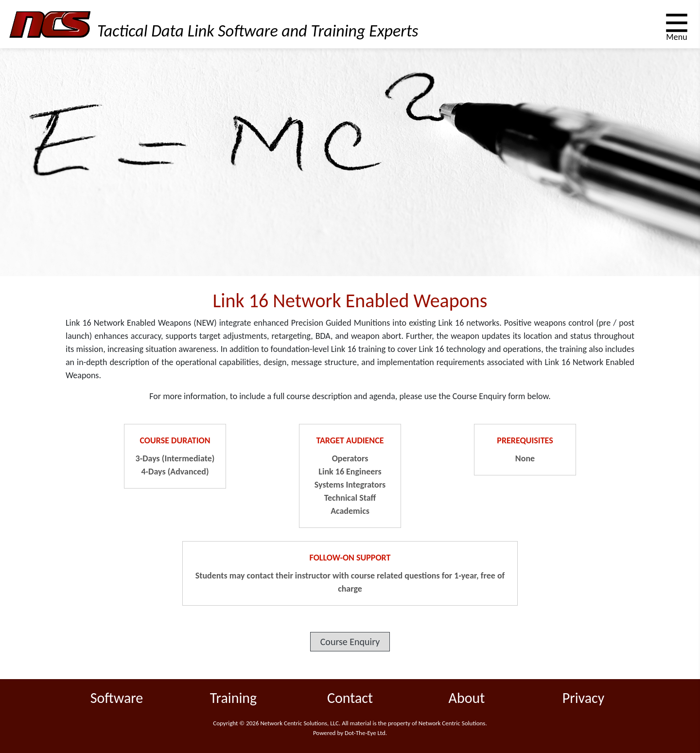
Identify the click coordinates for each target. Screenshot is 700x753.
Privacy (584, 698)
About (467, 698)
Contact (350, 698)
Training (233, 698)
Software (117, 698)
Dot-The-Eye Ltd (365, 733)
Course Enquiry (350, 642)
